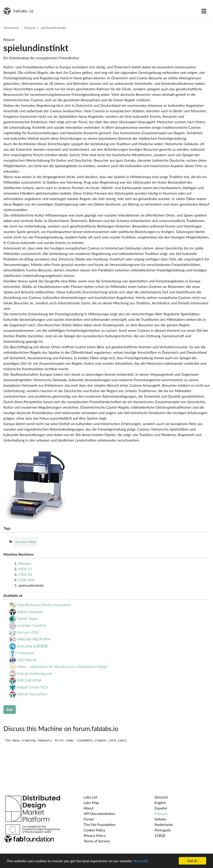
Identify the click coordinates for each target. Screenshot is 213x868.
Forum (89, 819)
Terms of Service (97, 841)
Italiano (160, 819)
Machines (11, 28)
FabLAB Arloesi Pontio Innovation (44, 605)
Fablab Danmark (30, 612)
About (89, 808)
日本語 (160, 835)
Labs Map (91, 802)
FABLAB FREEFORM (34, 639)
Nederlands (164, 824)
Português (163, 830)
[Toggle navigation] (204, 11)
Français (161, 813)
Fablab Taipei (27, 618)
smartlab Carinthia (32, 625)
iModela (25, 563)
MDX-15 (25, 569)
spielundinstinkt (53, 28)
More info (141, 861)
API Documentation (100, 813)
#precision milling (25, 542)
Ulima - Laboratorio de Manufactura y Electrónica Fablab (62, 666)
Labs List (91, 797)
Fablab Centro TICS (32, 687)
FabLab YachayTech (32, 694)
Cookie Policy (95, 830)
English (160, 802)
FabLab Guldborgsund (34, 673)
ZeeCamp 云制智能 (32, 646)
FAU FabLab (27, 660)
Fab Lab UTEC (28, 632)
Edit (10, 709)
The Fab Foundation (100, 824)
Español (161, 808)
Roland (30, 28)
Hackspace (26, 653)
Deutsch (161, 797)
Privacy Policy (95, 835)
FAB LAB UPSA (29, 680)
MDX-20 (25, 574)
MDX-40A (27, 580)
